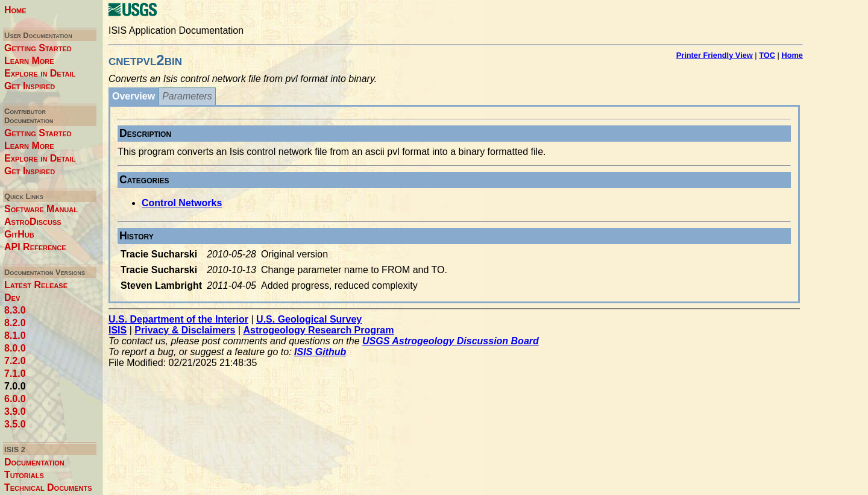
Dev (12, 298)
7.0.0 (15, 386)
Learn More (29, 61)
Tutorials (24, 475)
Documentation (34, 462)
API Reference (35, 247)
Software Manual (41, 209)
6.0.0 (15, 399)
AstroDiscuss (33, 222)
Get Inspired (30, 86)
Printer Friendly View (715, 55)
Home (15, 10)
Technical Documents (48, 487)
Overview (134, 96)
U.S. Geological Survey (309, 319)
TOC (767, 55)
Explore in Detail (40, 73)
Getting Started (38, 48)
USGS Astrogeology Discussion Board (451, 341)
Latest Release (36, 285)
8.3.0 (15, 310)
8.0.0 (15, 348)
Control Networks (182, 203)
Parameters (187, 96)
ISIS (118, 330)
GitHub (19, 234)
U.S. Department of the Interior (178, 319)
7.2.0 (15, 361)
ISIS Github (320, 352)
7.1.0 (15, 374)
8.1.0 (15, 336)
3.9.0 (15, 411)
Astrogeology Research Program (319, 330)
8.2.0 (15, 323)
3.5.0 (15, 424)
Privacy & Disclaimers (185, 330)
